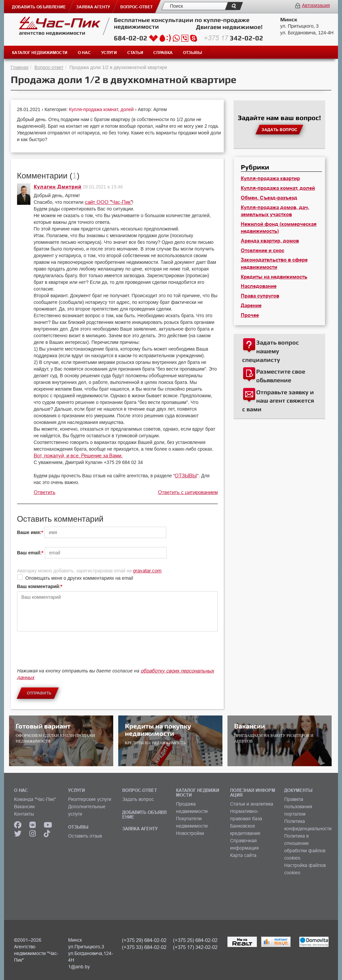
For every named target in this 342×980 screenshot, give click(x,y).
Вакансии (24, 807)
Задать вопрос (138, 799)
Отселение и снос (263, 251)
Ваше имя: (29, 532)
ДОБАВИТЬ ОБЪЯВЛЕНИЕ (144, 815)
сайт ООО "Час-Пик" (109, 202)
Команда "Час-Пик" (35, 799)
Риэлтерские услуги (90, 799)
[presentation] (68, 653)
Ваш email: (29, 553)
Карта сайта (243, 855)
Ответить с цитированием (188, 492)
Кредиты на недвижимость (274, 277)
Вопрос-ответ (49, 67)
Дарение (251, 306)
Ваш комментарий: (39, 586)
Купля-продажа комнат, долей (102, 109)
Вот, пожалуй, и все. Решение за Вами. (78, 455)
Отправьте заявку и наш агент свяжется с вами (278, 401)
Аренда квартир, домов (270, 241)
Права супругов (260, 296)
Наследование (259, 286)
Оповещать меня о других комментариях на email (79, 578)
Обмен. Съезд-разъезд (269, 198)
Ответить (45, 492)
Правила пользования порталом (298, 807)
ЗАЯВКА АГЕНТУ (140, 829)
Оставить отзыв (85, 836)
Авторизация (316, 5)
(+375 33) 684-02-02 (144, 947)
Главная (20, 67)
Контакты (24, 814)
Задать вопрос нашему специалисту (271, 351)
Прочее (250, 315)
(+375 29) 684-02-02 (144, 940)
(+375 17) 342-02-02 (195, 947)
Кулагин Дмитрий (58, 187)
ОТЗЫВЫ (186, 475)
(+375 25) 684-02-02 (195, 940)
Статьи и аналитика (252, 804)
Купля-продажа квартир (270, 178)
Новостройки (190, 833)
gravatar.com (147, 571)
